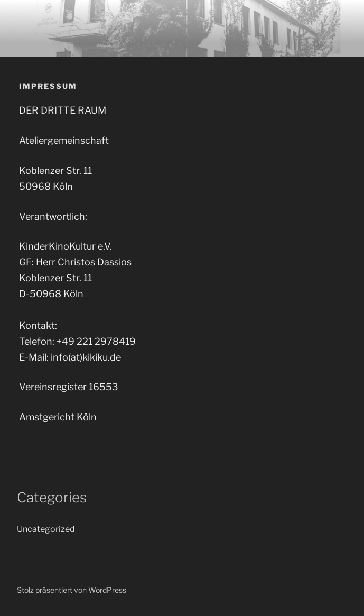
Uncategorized (46, 529)
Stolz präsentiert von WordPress (72, 590)
